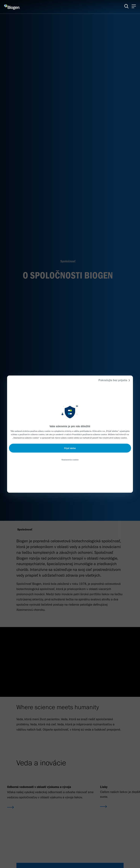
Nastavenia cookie (70, 460)
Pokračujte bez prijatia (115, 380)
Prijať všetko (70, 448)
